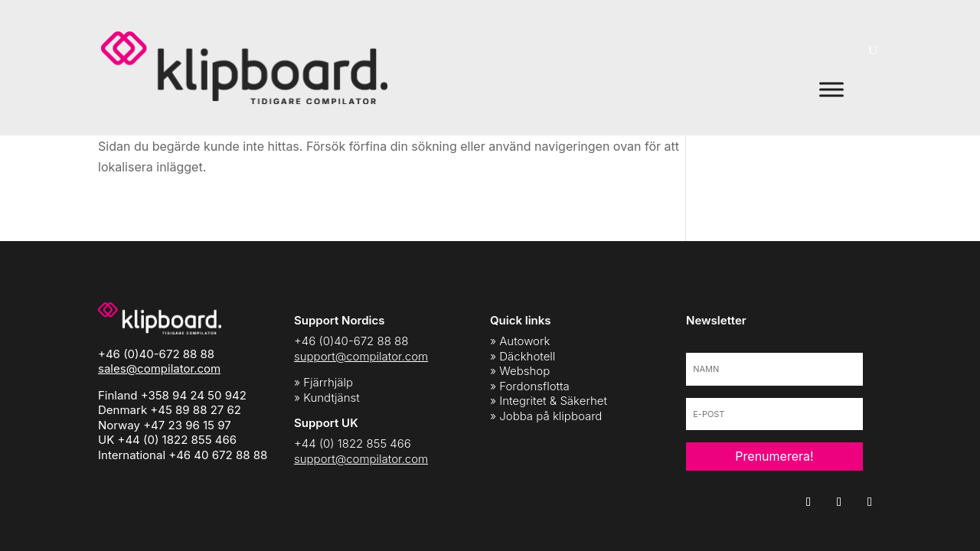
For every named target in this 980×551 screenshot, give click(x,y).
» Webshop (520, 371)
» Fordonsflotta (530, 386)
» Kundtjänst (327, 398)
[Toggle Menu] (831, 89)
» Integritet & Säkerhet (549, 401)
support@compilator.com (361, 356)
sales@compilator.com (159, 368)
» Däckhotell (523, 356)
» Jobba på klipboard (546, 416)
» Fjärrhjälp (323, 382)
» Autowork (520, 341)
